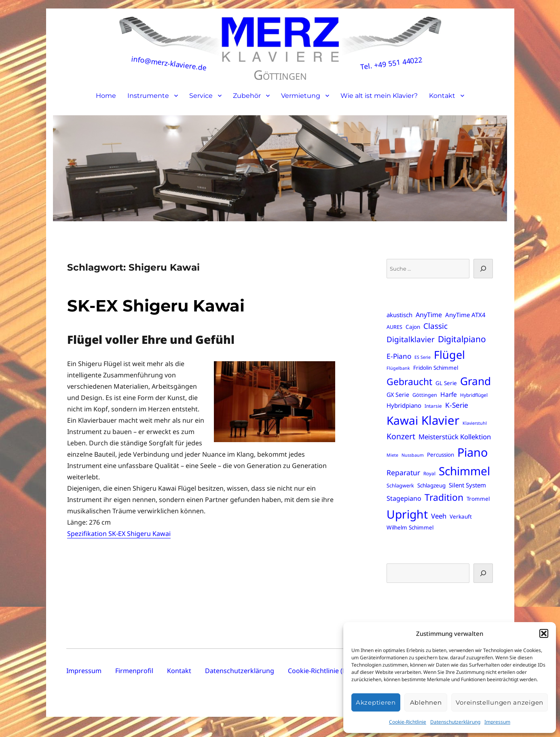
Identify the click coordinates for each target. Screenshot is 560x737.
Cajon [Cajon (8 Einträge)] (413, 327)
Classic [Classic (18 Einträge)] (435, 326)
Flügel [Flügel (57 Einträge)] (449, 355)
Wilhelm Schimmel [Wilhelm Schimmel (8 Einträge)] (410, 527)
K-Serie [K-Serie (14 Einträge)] (457, 405)
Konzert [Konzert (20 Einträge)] (401, 436)
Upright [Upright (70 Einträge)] (407, 514)
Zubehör (247, 96)
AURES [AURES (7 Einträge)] (394, 327)
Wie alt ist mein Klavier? (379, 96)
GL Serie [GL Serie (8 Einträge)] (446, 383)
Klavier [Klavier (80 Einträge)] (440, 420)
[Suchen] (483, 573)
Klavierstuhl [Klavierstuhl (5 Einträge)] (475, 423)
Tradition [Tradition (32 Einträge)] (444, 497)
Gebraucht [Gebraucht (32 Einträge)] (409, 382)
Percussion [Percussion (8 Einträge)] (441, 455)
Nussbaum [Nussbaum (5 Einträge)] (413, 455)
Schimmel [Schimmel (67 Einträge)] (464, 471)
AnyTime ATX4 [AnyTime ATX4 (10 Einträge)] (465, 315)
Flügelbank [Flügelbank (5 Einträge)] (398, 368)
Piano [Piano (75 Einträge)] (472, 452)
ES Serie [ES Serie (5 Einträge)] (423, 357)
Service (201, 96)
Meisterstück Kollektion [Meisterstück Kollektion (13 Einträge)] (455, 437)
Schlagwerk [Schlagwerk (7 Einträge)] (400, 485)
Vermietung (301, 96)
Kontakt (442, 96)
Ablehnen (426, 702)
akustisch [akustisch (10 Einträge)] (399, 315)
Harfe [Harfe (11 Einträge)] (449, 394)
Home (106, 96)
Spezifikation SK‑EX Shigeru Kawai (119, 534)
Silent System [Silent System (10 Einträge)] (467, 485)
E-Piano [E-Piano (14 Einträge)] (399, 356)
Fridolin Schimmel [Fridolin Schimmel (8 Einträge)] (436, 368)
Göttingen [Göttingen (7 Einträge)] (425, 395)
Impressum (497, 722)
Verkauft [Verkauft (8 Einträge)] (461, 517)
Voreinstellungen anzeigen (500, 702)
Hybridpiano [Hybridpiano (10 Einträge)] (404, 405)
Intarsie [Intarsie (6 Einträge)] (433, 406)
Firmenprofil (134, 671)
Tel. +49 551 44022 (391, 63)
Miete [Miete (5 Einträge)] (392, 455)
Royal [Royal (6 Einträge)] (429, 473)
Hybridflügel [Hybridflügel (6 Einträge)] (474, 395)
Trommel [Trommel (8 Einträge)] (478, 499)
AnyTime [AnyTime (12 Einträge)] (429, 315)
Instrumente (148, 96)
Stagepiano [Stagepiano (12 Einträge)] (404, 498)
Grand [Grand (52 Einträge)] (475, 381)
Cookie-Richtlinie (408, 722)
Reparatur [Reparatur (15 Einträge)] (403, 472)
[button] (544, 633)
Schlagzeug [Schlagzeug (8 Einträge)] (431, 485)
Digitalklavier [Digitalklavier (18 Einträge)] (411, 339)
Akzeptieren (376, 702)
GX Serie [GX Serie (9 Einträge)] (398, 395)
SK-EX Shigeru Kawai (156, 306)
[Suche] (483, 269)
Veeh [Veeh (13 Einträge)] (439, 516)
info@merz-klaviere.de (169, 63)
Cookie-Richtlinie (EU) (320, 671)
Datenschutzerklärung (455, 722)
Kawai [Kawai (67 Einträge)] (402, 420)
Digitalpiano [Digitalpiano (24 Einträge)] (462, 339)
